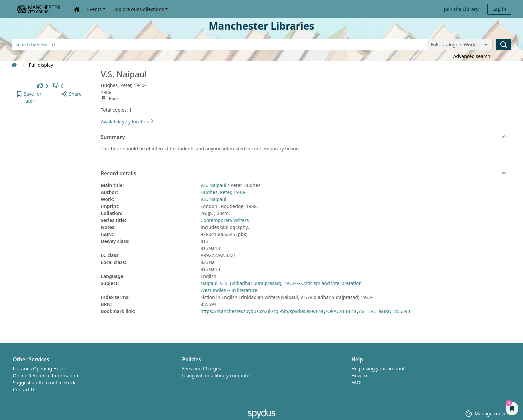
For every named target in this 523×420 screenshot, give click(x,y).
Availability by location (127, 121)
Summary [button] (304, 137)
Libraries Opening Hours (40, 368)
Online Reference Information (46, 375)
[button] (29, 97)
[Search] (504, 45)
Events (94, 9)
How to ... (362, 375)
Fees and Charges (201, 368)
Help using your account (378, 368)
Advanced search (472, 56)
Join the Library (461, 9)
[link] (43, 86)
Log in (499, 9)
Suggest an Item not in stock (44, 382)
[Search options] (460, 45)
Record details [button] (304, 174)
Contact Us (25, 389)
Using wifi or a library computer (217, 375)
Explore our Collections (139, 9)
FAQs (357, 382)
